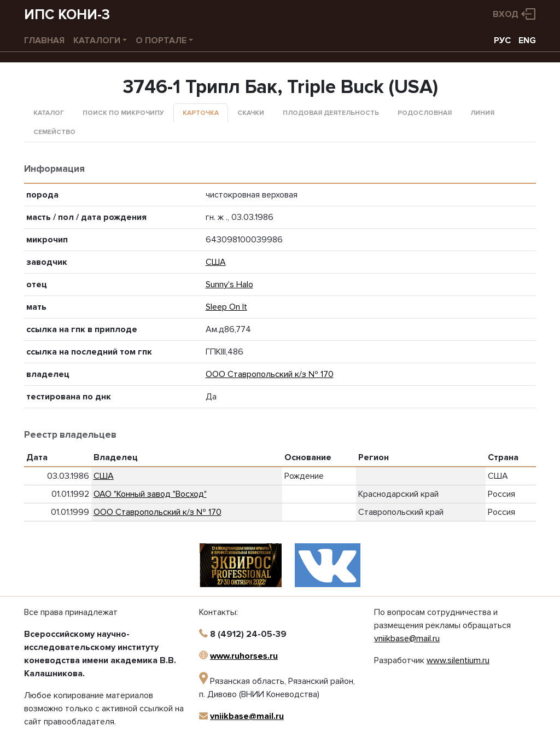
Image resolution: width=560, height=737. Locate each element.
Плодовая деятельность (331, 113)
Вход (506, 14)
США (216, 262)
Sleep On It (226, 307)
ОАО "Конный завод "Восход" (150, 494)
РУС (502, 40)
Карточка (201, 113)
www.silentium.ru (458, 660)
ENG (527, 40)
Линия (482, 113)
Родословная (425, 113)
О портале (161, 40)
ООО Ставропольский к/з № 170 (270, 374)
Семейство (54, 132)
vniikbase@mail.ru (247, 716)
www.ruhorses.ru (244, 656)
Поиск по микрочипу (123, 113)
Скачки (251, 113)
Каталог (49, 113)
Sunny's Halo (229, 285)
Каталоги (97, 40)
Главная (44, 40)
